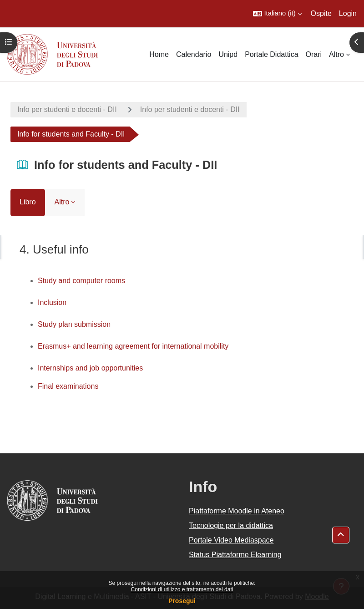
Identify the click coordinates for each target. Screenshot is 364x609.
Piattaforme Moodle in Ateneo (237, 511)
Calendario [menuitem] (194, 54)
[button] (277, 14)
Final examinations (68, 386)
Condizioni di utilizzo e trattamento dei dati (182, 589)
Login (348, 13)
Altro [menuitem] (336, 54)
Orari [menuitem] (314, 54)
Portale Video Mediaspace (231, 540)
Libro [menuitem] (28, 202)
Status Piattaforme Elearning (235, 555)
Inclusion (52, 302)
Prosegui (182, 601)
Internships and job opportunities (90, 368)
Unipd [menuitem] (228, 54)
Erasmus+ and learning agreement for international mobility (133, 346)
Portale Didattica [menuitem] (271, 54)
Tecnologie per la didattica (231, 525)
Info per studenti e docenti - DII (67, 109)
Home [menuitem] (159, 54)
